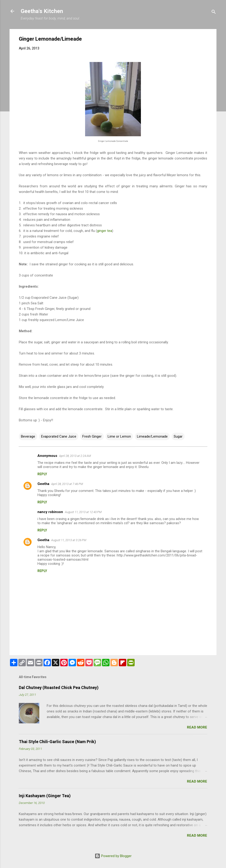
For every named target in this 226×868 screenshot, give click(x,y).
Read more (197, 727)
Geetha (43, 484)
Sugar (178, 436)
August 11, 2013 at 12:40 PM (83, 512)
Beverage (28, 436)
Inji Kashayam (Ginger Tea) (45, 796)
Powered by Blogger (113, 856)
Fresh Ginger (92, 436)
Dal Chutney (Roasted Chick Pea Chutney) (59, 688)
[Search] (214, 13)
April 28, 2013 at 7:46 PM (67, 484)
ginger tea (105, 231)
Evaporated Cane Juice (59, 436)
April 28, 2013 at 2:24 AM (75, 456)
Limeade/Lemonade (152, 436)
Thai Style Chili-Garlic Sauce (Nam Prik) (57, 742)
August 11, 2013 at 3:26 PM (69, 540)
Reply (42, 474)
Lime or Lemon (119, 436)
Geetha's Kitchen (42, 11)
